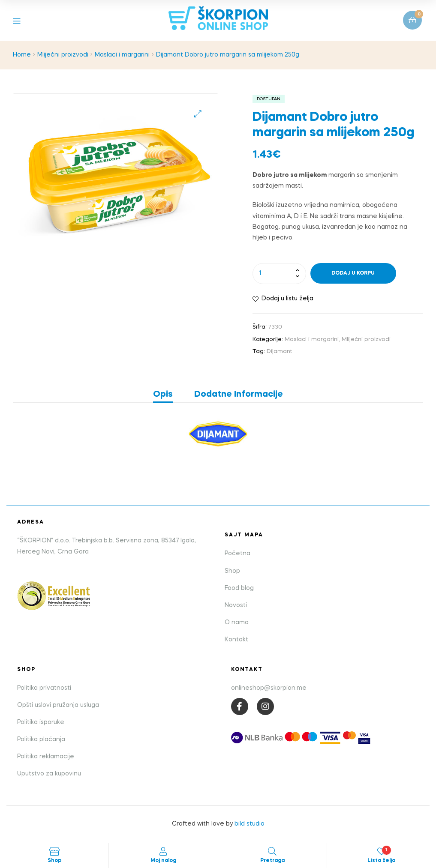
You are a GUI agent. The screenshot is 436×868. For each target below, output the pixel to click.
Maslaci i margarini (122, 55)
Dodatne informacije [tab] (239, 395)
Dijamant (279, 352)
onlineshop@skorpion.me (269, 688)
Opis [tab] (163, 395)
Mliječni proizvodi (63, 55)
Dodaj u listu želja (287, 299)
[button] (198, 114)
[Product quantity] (279, 273)
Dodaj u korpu (353, 273)
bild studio (250, 824)
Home (22, 55)
